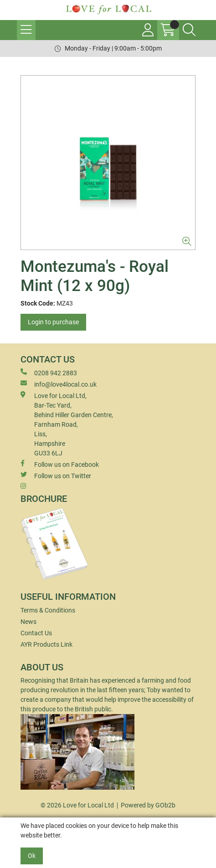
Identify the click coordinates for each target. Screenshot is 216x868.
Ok (32, 856)
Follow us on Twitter (56, 475)
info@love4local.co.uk (59, 384)
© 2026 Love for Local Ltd (77, 805)
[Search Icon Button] (189, 30)
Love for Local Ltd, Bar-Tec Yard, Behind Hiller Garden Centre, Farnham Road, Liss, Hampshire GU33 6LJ (67, 424)
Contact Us (36, 633)
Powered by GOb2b (148, 805)
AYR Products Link (46, 644)
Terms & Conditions (48, 610)
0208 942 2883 (49, 373)
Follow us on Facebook (60, 464)
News (28, 622)
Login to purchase (53, 322)
